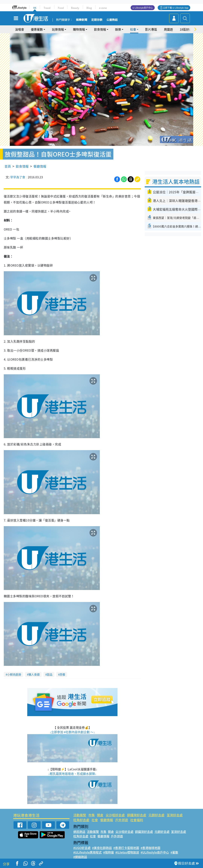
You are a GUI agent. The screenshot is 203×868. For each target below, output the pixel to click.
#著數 (174, 852)
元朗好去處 (156, 815)
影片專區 (151, 29)
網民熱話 (79, 832)
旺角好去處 (81, 820)
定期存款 (97, 20)
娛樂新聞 (82, 20)
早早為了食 (18, 177)
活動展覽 (80, 815)
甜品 (50, 674)
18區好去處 (187, 29)
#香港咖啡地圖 (150, 848)
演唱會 (20, 29)
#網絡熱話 (80, 857)
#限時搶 (109, 852)
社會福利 (137, 820)
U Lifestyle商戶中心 (143, 8)
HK (35, 8)
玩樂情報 (58, 29)
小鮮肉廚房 (14, 674)
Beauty (75, 8)
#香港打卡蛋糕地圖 (126, 848)
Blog (89, 8)
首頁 (8, 166)
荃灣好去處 (175, 815)
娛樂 (118, 29)
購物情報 (79, 29)
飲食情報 (100, 29)
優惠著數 (37, 29)
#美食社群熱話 (102, 848)
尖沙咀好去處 (115, 815)
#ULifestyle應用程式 (87, 852)
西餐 (62, 674)
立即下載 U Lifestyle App (176, 8)
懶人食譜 (34, 674)
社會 (133, 29)
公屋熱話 (112, 20)
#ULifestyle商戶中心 (155, 852)
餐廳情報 (40, 166)
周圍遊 (168, 29)
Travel (47, 8)
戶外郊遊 (122, 820)
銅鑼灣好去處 (137, 815)
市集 (92, 815)
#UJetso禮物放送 (127, 852)
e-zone (103, 8)
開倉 (100, 815)
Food (61, 8)
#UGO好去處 (82, 848)
